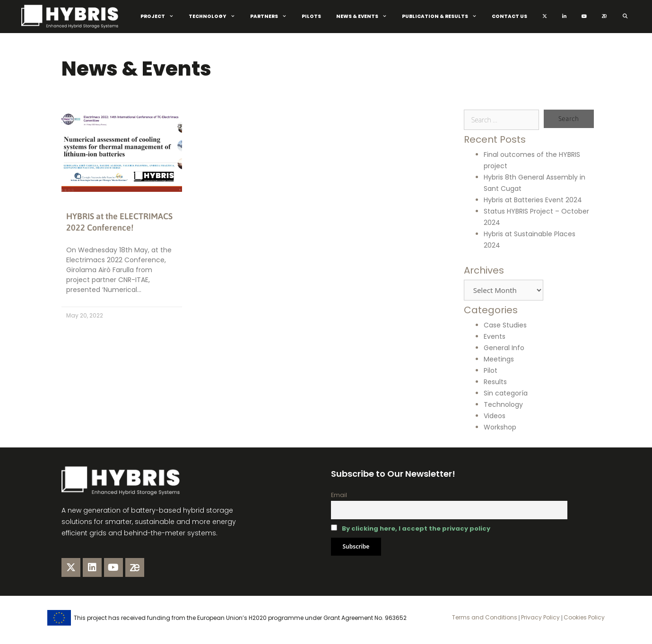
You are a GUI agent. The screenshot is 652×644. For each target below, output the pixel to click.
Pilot (491, 370)
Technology (216, 17)
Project (161, 17)
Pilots (311, 16)
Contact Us (509, 16)
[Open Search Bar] (625, 17)
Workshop (500, 427)
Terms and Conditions (485, 617)
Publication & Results (443, 17)
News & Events (365, 17)
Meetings (499, 359)
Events (495, 336)
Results (495, 382)
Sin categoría (506, 393)
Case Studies (505, 325)
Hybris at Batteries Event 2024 (533, 200)
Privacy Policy (540, 617)
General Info (504, 348)
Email (339, 495)
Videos (495, 416)
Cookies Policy (583, 617)
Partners (272, 17)
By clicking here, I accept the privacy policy (416, 528)
